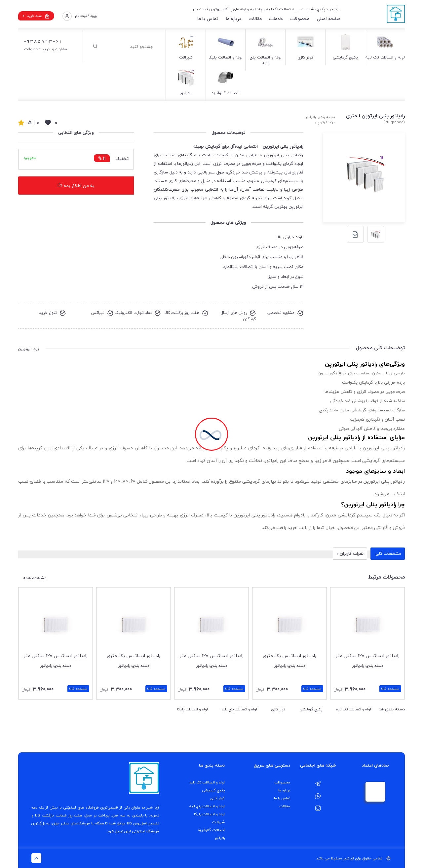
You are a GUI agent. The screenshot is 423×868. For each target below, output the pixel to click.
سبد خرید (36, 16)
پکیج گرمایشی (311, 709)
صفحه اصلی (328, 19)
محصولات (300, 19)
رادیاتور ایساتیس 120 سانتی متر (368, 656)
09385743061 (43, 41)
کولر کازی (278, 709)
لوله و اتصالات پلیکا (192, 709)
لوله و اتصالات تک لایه (354, 709)
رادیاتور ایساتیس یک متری (289, 656)
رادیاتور (220, 838)
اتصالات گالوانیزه (211, 830)
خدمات (276, 19)
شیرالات (218, 822)
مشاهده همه (35, 578)
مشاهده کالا (390, 689)
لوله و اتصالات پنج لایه (239, 709)
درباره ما (233, 19)
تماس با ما (208, 19)
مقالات (255, 19)
